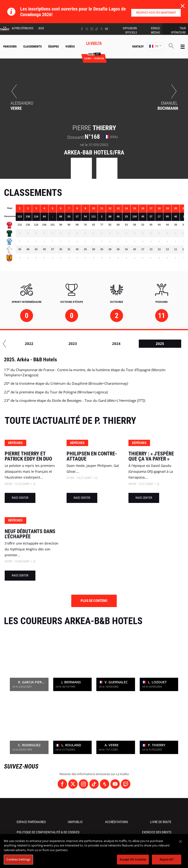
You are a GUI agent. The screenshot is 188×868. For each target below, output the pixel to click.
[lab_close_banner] (183, 6)
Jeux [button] (41, 28)
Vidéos (70, 46)
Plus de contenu (94, 601)
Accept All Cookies (133, 859)
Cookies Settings (18, 859)
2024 (144, 344)
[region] (94, 851)
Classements (32, 46)
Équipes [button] (54, 46)
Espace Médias (155, 30)
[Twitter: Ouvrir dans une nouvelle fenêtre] (87, 29)
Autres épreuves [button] (23, 28)
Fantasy (138, 46)
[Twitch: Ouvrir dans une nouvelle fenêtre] (126, 784)
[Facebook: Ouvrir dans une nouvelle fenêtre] (82, 29)
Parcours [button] (10, 46)
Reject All (166, 859)
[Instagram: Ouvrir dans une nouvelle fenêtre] (92, 29)
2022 (57, 344)
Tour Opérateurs (178, 30)
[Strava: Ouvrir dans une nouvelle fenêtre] (102, 29)
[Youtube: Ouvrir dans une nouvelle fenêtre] (107, 29)
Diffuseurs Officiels (130, 30)
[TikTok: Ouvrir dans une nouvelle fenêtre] (97, 29)
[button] (155, 47)
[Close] (180, 842)
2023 (101, 344)
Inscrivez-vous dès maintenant (156, 13)
